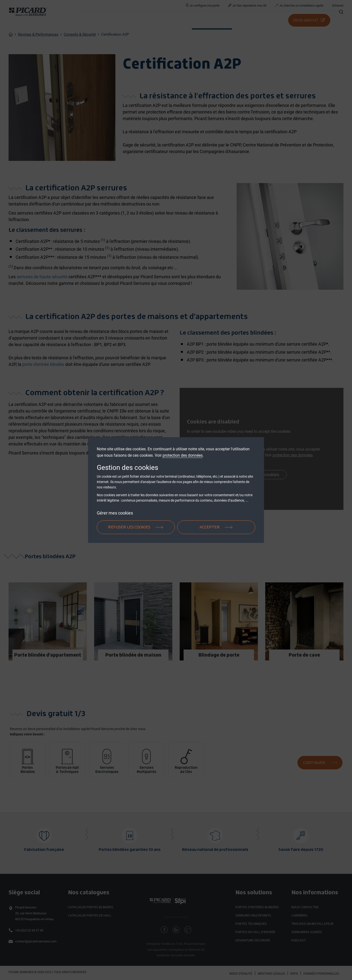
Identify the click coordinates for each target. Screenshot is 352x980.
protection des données (183, 455)
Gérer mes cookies (115, 513)
